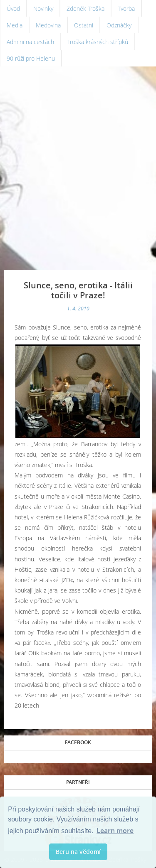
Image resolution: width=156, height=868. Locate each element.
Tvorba (126, 9)
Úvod (13, 9)
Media (15, 25)
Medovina (48, 25)
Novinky (43, 9)
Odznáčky (119, 25)
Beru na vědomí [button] (78, 852)
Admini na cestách (30, 42)
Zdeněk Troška (85, 9)
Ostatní (84, 25)
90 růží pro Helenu (31, 58)
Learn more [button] (115, 831)
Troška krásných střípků (98, 42)
